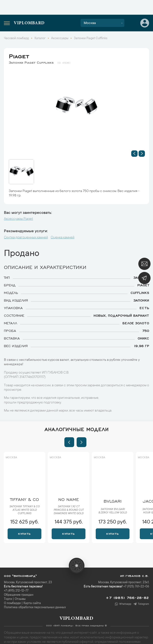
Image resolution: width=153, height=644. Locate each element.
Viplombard (29, 23)
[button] (134, 154)
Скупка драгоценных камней (26, 238)
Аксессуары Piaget (18, 219)
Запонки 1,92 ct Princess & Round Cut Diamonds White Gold (69, 510)
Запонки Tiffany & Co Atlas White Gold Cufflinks (24, 510)
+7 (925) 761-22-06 (136, 587)
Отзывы (20, 599)
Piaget (19, 55)
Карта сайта (32, 603)
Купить (24, 533)
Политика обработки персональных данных (35, 608)
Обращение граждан (19, 595)
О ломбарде (12, 603)
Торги (8, 599)
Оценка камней (63, 238)
